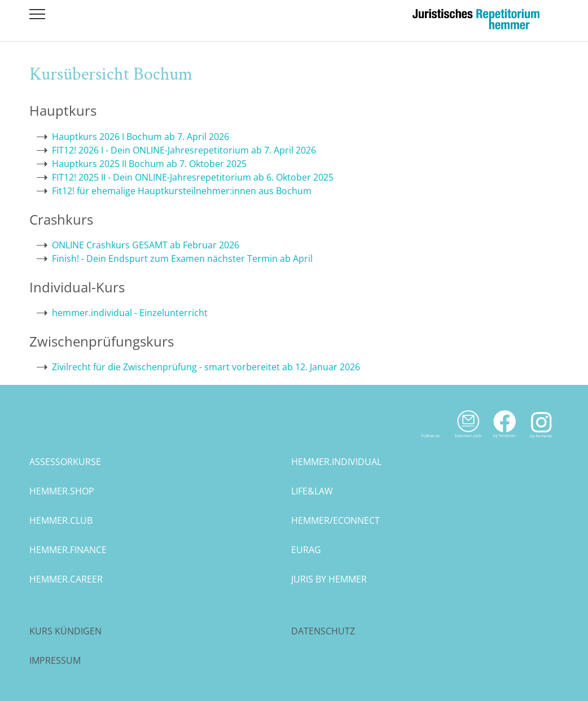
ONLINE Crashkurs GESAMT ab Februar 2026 (146, 245)
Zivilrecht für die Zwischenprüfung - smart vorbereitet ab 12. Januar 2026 (206, 367)
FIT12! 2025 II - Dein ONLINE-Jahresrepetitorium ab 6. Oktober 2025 (193, 177)
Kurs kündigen (65, 631)
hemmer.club (61, 520)
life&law (312, 491)
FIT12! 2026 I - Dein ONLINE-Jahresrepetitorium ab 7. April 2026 (184, 150)
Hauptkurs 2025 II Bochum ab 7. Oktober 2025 (149, 164)
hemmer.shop (62, 491)
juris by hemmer (329, 579)
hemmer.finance (68, 550)
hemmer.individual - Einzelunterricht (130, 313)
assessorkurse (65, 462)
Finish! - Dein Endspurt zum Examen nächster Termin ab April (182, 259)
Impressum (55, 660)
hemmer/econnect (335, 520)
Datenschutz (323, 631)
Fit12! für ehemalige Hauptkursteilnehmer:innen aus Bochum (182, 191)
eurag (306, 550)
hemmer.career (66, 579)
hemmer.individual (336, 462)
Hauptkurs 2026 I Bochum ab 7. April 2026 (141, 137)
